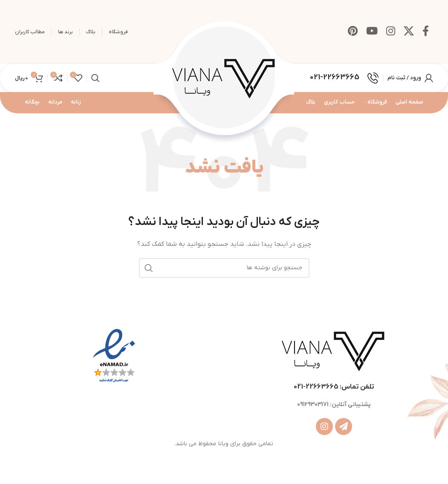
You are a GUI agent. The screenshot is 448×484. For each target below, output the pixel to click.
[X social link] (409, 32)
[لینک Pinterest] (353, 32)
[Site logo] (224, 79)
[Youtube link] (372, 32)
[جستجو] (95, 80)
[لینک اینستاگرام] (391, 32)
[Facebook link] (426, 32)
